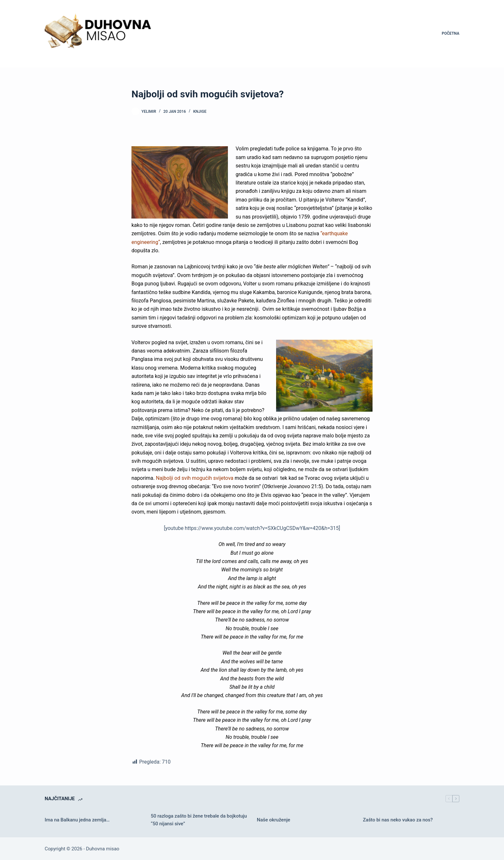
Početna (450, 33)
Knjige (200, 112)
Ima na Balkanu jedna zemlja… (77, 820)
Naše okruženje (274, 820)
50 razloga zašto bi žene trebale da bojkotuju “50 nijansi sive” (199, 820)
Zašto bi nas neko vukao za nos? (398, 820)
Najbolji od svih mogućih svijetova (195, 478)
